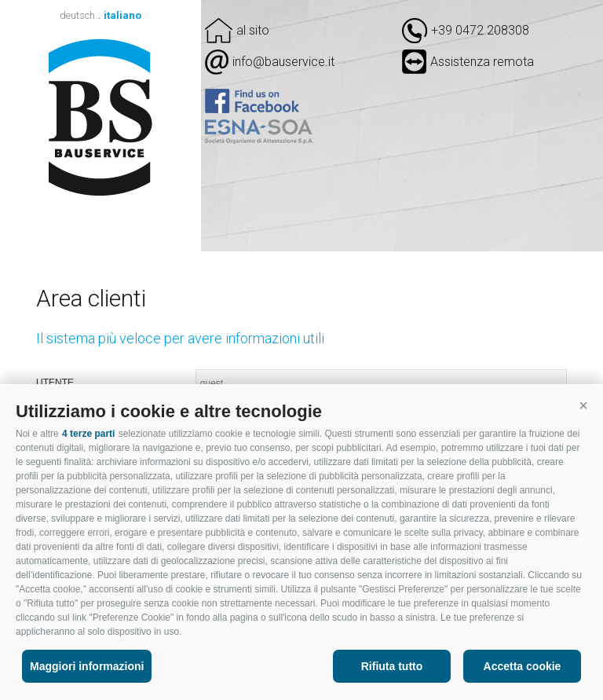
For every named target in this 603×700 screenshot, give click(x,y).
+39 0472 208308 (480, 30)
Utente (55, 383)
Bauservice (101, 117)
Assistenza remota (468, 62)
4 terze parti (88, 434)
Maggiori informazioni (87, 666)
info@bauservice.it (283, 62)
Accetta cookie (523, 666)
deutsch (77, 15)
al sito (253, 30)
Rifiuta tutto (392, 666)
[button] (583, 405)
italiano (122, 15)
